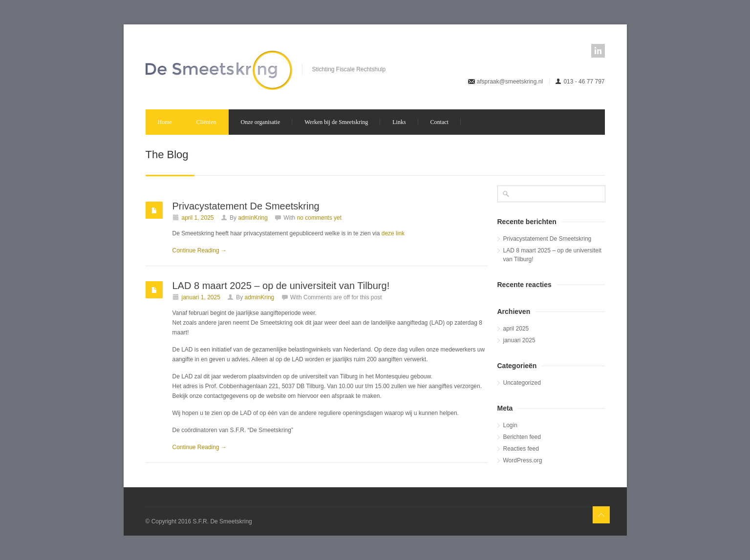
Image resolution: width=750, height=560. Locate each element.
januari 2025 (519, 340)
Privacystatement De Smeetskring (246, 206)
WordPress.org (523, 460)
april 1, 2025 (198, 218)
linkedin (598, 51)
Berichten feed (522, 437)
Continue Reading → (200, 250)
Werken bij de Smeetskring (336, 122)
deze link (393, 233)
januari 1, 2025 (201, 297)
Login (510, 425)
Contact (439, 122)
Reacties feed (521, 449)
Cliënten (206, 122)
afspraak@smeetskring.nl (510, 82)
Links (399, 122)
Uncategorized (522, 383)
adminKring (253, 218)
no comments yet (319, 218)
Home (165, 122)
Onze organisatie (261, 122)
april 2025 (516, 329)
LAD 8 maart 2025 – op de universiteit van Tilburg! (281, 286)
